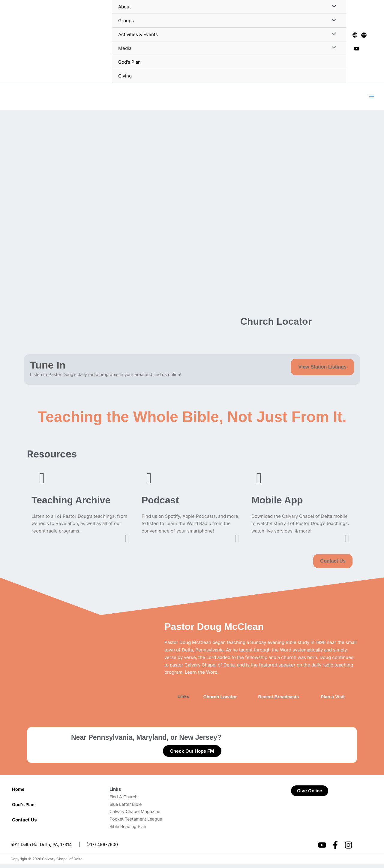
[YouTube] (357, 49)
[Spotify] (364, 35)
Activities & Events (138, 34)
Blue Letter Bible (127, 808)
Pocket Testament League (137, 822)
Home (18, 793)
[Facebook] (335, 849)
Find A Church (125, 800)
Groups (126, 21)
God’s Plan (129, 62)
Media (125, 48)
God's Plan (24, 808)
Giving (125, 76)
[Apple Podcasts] (355, 35)
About (124, 7)
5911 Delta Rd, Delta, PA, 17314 (42, 848)
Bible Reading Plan (129, 830)
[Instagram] (348, 849)
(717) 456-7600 (105, 848)
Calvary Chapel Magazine (136, 815)
